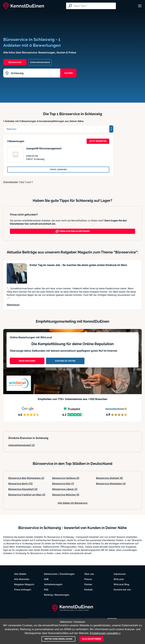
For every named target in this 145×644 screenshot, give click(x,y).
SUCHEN (68, 73)
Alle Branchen (22, 579)
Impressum (120, 574)
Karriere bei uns (122, 590)
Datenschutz (51, 574)
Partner (88, 584)
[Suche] (94, 6)
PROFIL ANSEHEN (58, 169)
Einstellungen (67, 574)
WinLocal (119, 579)
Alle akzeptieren (91, 639)
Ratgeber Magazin (24, 584)
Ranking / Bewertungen (57, 595)
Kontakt (88, 590)
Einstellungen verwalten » (105, 633)
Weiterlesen (13, 305)
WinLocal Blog (121, 584)
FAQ (46, 590)
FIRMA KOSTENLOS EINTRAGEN (73, 231)
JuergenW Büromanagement (44, 148)
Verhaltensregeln (53, 584)
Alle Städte (20, 574)
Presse (88, 579)
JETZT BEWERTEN (98, 141)
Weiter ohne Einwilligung (58, 639)
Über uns (89, 574)
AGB (46, 579)
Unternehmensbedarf (22, 445)
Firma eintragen (23, 590)
